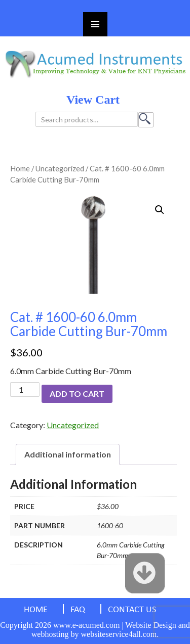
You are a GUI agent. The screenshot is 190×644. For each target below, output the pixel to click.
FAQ (78, 610)
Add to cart (77, 394)
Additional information (68, 454)
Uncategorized (60, 168)
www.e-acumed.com (86, 625)
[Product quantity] (25, 389)
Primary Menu (95, 24)
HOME (36, 610)
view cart (93, 100)
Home (20, 168)
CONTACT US (132, 610)
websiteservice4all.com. (120, 634)
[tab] (68, 454)
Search (146, 120)
